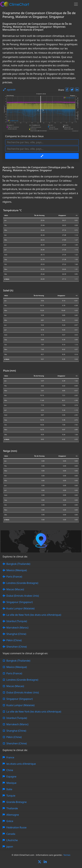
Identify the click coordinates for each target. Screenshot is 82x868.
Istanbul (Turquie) (17, 621)
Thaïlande (12, 808)
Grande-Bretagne (16, 802)
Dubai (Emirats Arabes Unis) (23, 596)
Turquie (11, 796)
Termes (67, 855)
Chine (10, 770)
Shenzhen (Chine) (17, 647)
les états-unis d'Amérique (21, 764)
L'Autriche (12, 840)
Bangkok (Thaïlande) (18, 564)
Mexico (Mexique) (17, 570)
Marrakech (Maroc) (17, 628)
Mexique (11, 783)
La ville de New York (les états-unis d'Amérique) (34, 615)
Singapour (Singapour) (20, 602)
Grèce (10, 821)
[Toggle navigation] (76, 4)
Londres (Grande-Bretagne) (22, 583)
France (10, 757)
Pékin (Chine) (14, 640)
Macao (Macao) (15, 589)
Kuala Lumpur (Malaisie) (20, 608)
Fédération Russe (16, 827)
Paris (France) (14, 577)
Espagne (11, 777)
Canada (11, 834)
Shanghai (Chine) (16, 634)
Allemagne (13, 815)
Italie (9, 789)
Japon (10, 847)
